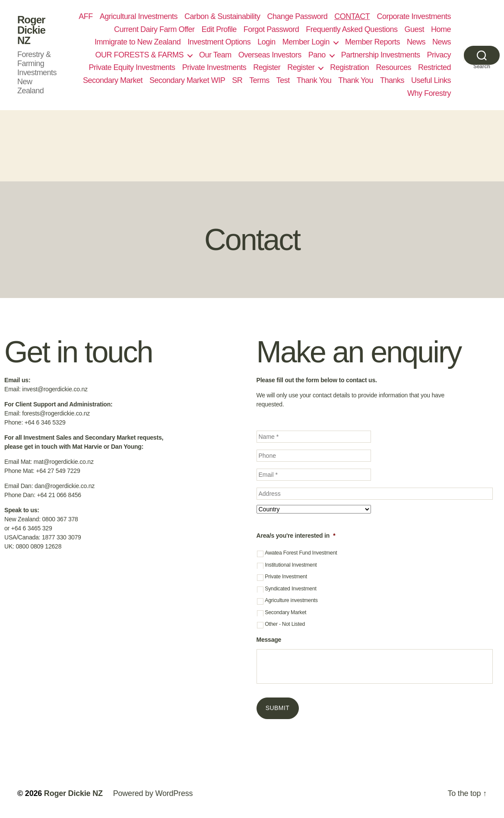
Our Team (215, 55)
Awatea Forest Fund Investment (301, 553)
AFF (86, 16)
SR (237, 80)
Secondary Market (113, 80)
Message (269, 640)
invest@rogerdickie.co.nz (55, 389)
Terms (259, 80)
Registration (349, 67)
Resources (393, 67)
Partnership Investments (381, 55)
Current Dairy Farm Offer (154, 29)
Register (267, 67)
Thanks (392, 80)
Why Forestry (429, 93)
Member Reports (372, 42)
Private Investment (286, 577)
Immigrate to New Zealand (138, 42)
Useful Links (431, 80)
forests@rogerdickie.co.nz (56, 413)
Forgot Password (271, 29)
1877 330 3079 (62, 537)
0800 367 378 (60, 519)
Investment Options (219, 42)
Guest (414, 29)
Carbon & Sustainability (222, 16)
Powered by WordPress (153, 793)
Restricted (434, 67)
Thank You (314, 80)
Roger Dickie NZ (31, 30)
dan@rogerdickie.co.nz (65, 486)
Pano (317, 55)
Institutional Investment (291, 565)
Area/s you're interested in (296, 536)
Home (441, 29)
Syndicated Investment (291, 589)
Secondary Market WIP (187, 80)
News (416, 42)
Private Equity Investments (132, 67)
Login (266, 42)
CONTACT (352, 16)
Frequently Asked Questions (352, 29)
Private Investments (214, 67)
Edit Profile (219, 29)
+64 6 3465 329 (32, 528)
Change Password (298, 16)
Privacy (439, 55)
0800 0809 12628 (38, 546)
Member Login (306, 42)
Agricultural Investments (139, 16)
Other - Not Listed (285, 624)
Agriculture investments (291, 600)
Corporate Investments (414, 16)
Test (283, 80)
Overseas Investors (270, 55)
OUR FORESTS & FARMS (139, 55)
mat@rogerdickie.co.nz (64, 462)
